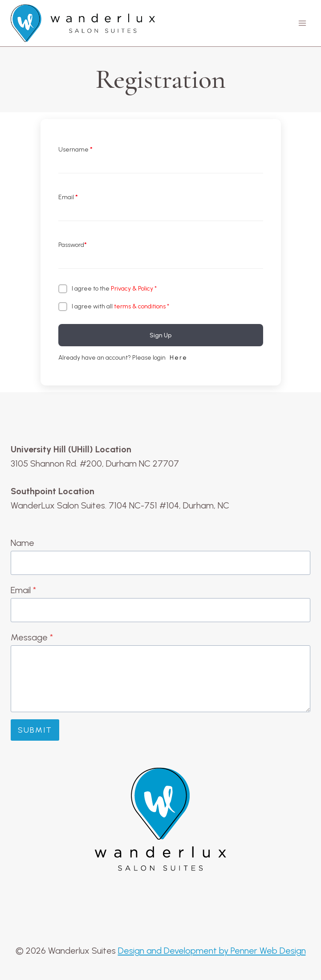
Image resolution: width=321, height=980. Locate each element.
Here (179, 358)
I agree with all (120, 306)
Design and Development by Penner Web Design (212, 951)
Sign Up (160, 335)
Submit (35, 730)
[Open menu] (302, 23)
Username (75, 150)
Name (22, 543)
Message (32, 637)
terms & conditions (140, 306)
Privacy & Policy (132, 289)
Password (73, 245)
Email (68, 197)
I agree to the (114, 289)
